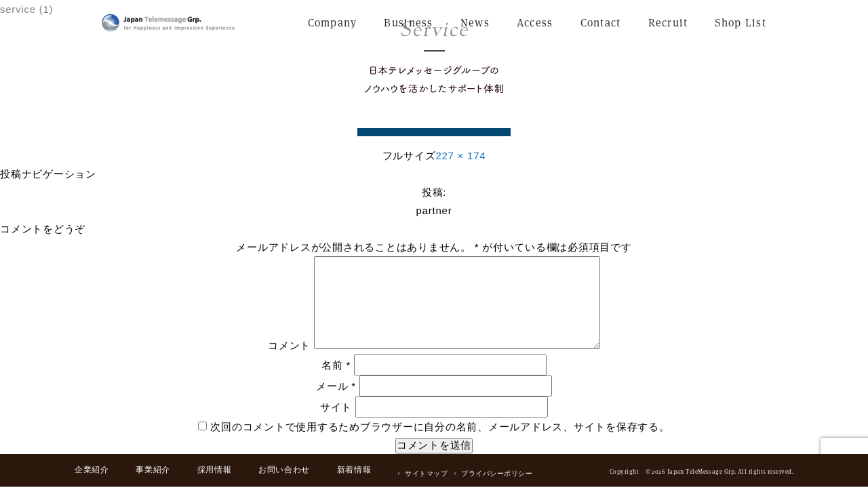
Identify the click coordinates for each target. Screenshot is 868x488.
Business (408, 23)
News (475, 23)
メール (336, 386)
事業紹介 (153, 470)
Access (535, 23)
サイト (336, 407)
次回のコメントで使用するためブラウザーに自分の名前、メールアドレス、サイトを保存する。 (440, 427)
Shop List (741, 23)
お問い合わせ (284, 470)
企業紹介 (92, 470)
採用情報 (214, 470)
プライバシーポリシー (497, 473)
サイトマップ (426, 473)
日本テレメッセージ (168, 23)
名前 (336, 365)
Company (333, 23)
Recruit (668, 23)
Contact (601, 23)
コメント (289, 345)
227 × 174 (460, 156)
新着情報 (354, 470)
